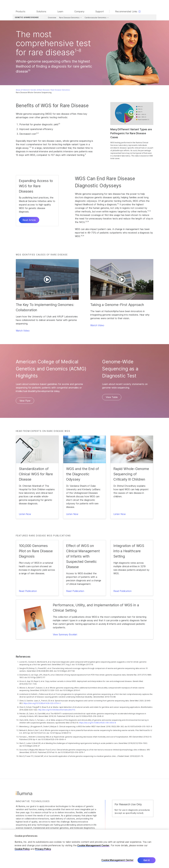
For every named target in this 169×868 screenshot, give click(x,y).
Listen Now (25, 514)
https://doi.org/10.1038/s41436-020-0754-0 (42, 704)
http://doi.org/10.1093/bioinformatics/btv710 (57, 710)
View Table (112, 398)
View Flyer (25, 401)
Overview (51, 18)
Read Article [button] (29, 221)
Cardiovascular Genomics (94, 18)
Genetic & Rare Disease (40, 90)
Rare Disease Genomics (68, 18)
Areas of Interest (22, 90)
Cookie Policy (22, 849)
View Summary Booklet (65, 635)
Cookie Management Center (93, 845)
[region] (84, 849)
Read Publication (28, 591)
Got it (147, 860)
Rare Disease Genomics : (61, 90)
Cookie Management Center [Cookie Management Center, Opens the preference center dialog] (117, 860)
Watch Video (23, 331)
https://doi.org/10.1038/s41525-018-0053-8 (97, 723)
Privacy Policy (43, 849)
